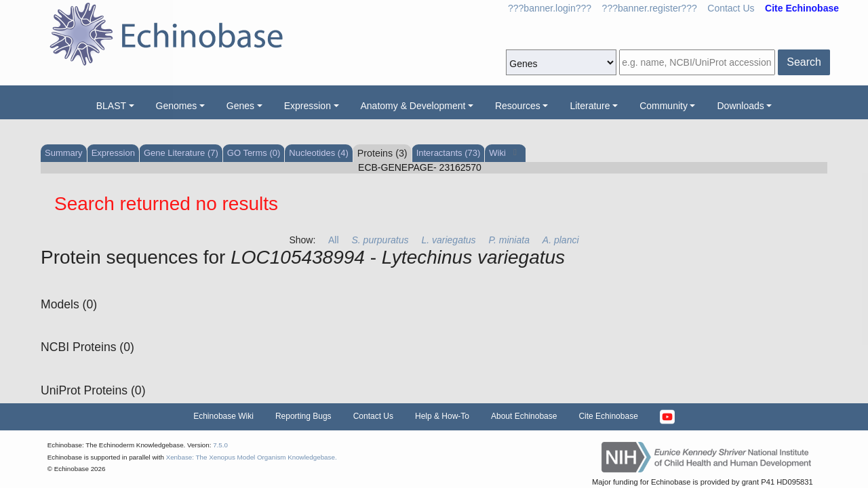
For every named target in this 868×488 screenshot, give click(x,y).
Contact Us (731, 8)
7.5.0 (220, 445)
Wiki (498, 153)
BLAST (111, 106)
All (334, 240)
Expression (308, 106)
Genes (240, 106)
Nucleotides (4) (318, 153)
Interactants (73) (449, 153)
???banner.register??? (650, 8)
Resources (518, 106)
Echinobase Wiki (223, 416)
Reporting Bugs (303, 416)
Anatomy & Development (413, 106)
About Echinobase (524, 416)
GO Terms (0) (254, 153)
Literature (590, 106)
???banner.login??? (550, 8)
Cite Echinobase (608, 416)
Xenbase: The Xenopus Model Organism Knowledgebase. (252, 457)
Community (664, 106)
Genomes (177, 106)
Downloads (740, 106)
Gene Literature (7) (181, 153)
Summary (64, 153)
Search (804, 62)
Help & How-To (442, 416)
